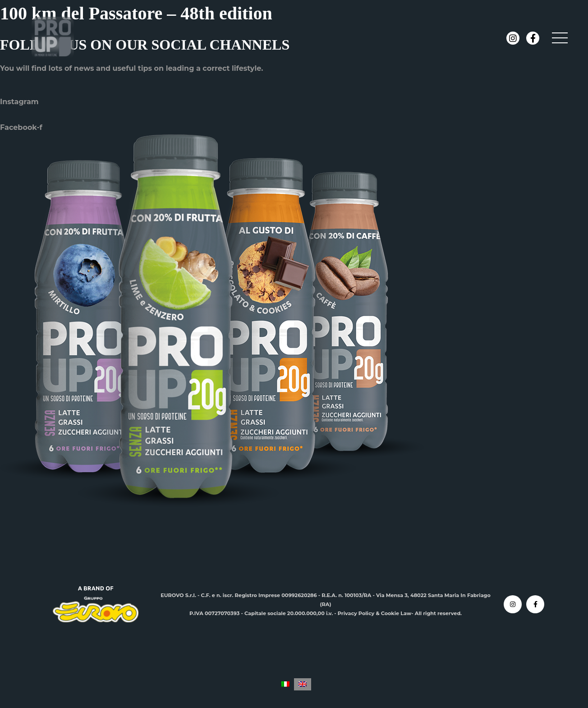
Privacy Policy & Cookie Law (375, 613)
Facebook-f (21, 127)
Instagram (19, 102)
